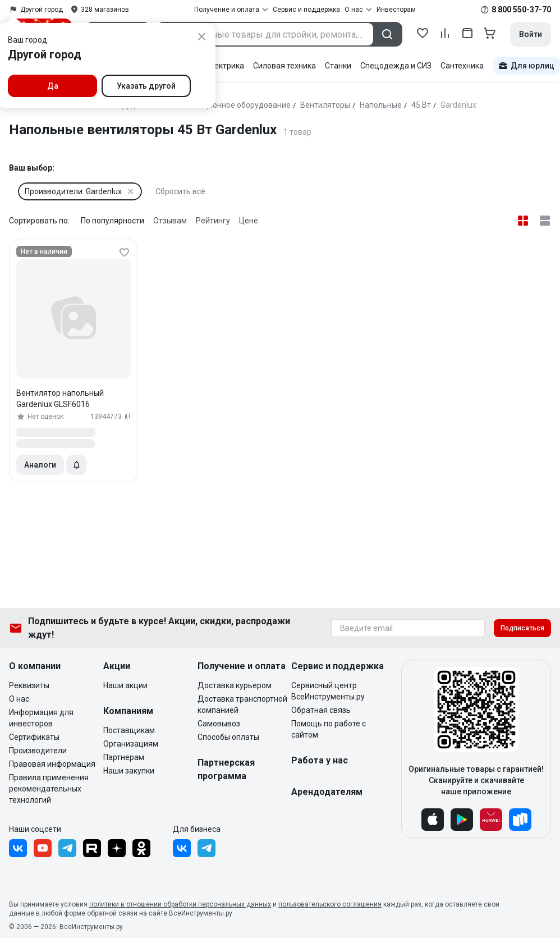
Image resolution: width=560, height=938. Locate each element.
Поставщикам (129, 730)
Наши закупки (129, 771)
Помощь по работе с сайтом (329, 729)
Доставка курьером (235, 685)
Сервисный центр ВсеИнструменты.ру (328, 691)
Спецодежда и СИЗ (396, 66)
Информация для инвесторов (41, 718)
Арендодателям (327, 792)
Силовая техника (284, 66)
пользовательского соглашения (330, 904)
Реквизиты (29, 685)
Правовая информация (52, 764)
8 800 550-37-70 (521, 10)
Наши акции (125, 685)
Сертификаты (34, 737)
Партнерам (124, 757)
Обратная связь (321, 710)
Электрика (224, 66)
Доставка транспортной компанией (242, 704)
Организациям (131, 744)
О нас (19, 699)
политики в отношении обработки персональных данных (180, 904)
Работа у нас (320, 760)
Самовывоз (219, 724)
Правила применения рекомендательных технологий (49, 789)
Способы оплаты (228, 737)
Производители (38, 751)
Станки (338, 66)
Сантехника (462, 66)
